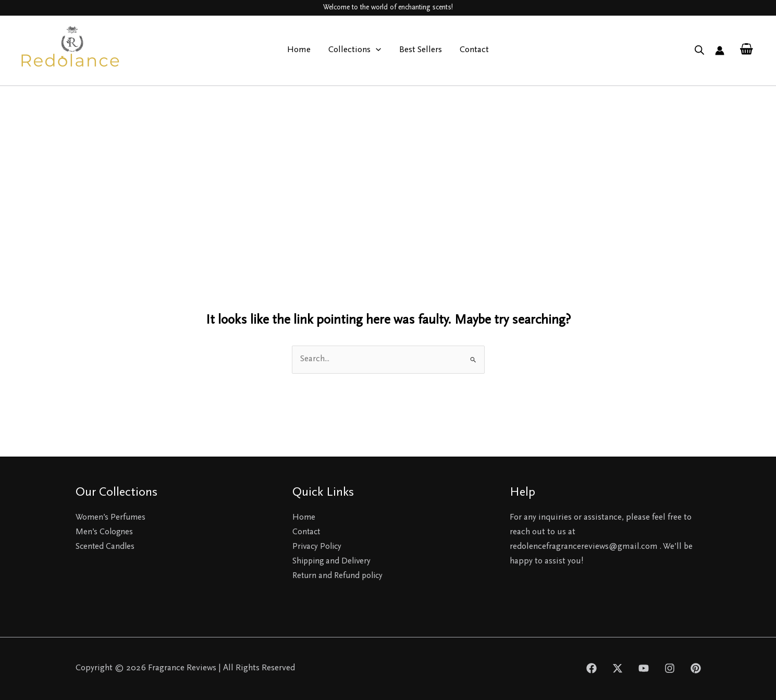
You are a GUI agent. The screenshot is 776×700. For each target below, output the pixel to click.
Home (299, 50)
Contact (474, 50)
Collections (355, 51)
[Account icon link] (720, 51)
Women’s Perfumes (112, 518)
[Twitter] (618, 668)
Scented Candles (106, 547)
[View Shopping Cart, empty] (746, 50)
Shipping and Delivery (334, 562)
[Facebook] (592, 668)
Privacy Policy (318, 547)
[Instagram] (670, 668)
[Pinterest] (696, 668)
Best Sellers (421, 50)
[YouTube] (644, 668)
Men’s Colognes (105, 532)
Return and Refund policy (340, 576)
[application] (376, 51)
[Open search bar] (699, 51)
